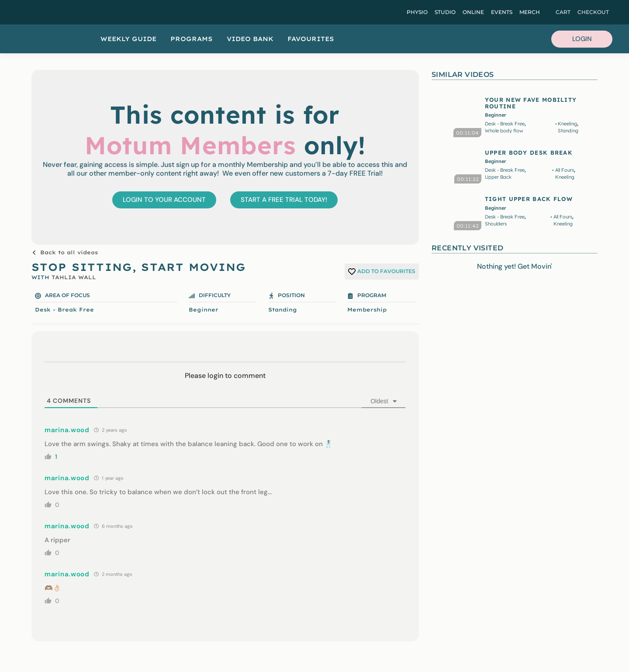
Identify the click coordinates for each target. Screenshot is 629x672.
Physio (417, 12)
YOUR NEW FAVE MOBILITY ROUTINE (531, 103)
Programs (192, 39)
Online (473, 12)
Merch (530, 12)
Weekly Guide (128, 39)
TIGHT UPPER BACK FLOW (529, 199)
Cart (563, 12)
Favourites (311, 39)
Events (502, 12)
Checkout (593, 12)
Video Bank (250, 39)
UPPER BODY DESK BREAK (529, 152)
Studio (445, 12)
